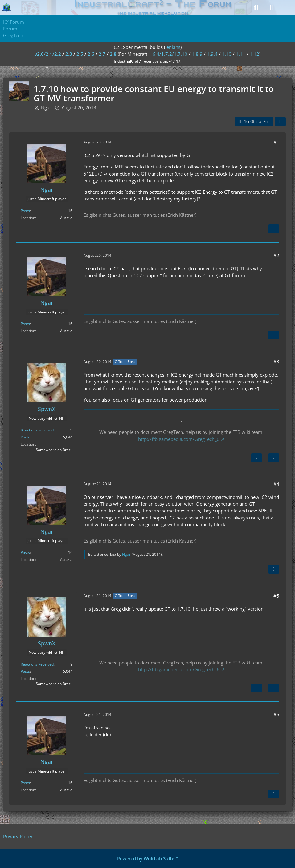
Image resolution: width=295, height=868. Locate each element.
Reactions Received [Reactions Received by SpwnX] (37, 430)
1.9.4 (212, 54)
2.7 (102, 54)
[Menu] (287, 8)
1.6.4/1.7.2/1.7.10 (168, 54)
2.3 (69, 54)
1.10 (227, 54)
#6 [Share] (276, 714)
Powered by (148, 858)
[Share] (280, 122)
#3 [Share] (276, 361)
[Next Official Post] (256, 458)
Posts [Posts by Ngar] (25, 211)
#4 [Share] (276, 484)
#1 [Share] (276, 142)
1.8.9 (197, 54)
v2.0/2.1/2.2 (48, 54)
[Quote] (274, 229)
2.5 (80, 54)
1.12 (254, 54)
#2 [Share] (276, 255)
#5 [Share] (276, 596)
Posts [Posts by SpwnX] (25, 437)
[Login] (272, 8)
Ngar (46, 107)
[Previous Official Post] (256, 688)
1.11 (241, 54)
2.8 (113, 54)
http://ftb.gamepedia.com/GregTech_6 (179, 439)
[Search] (256, 8)
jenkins (173, 47)
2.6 (91, 54)
